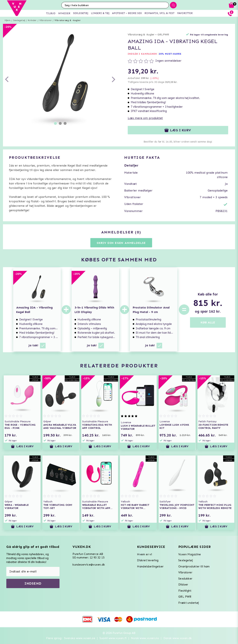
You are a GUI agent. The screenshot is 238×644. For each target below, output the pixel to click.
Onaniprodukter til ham (194, 567)
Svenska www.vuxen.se (80, 638)
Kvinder (32, 20)
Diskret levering (148, 560)
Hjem (8, 20)
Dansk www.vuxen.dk (178, 638)
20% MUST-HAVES (170, 54)
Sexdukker (185, 579)
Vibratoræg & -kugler (68, 20)
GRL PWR (185, 597)
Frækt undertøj (189, 603)
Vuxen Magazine (190, 554)
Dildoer (183, 585)
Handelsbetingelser (150, 567)
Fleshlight (185, 591)
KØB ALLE (208, 322)
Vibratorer (46, 20)
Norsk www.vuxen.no (145, 638)
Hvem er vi (144, 554)
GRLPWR (163, 35)
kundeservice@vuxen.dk (89, 565)
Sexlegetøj (19, 20)
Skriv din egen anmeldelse (121, 243)
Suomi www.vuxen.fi (113, 638)
